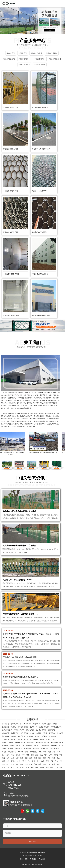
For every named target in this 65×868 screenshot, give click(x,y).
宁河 (8, 767)
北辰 (49, 764)
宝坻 (58, 764)
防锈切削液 (28, 749)
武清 (54, 764)
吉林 (46, 755)
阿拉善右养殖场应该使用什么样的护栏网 (20, 657)
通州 (34, 761)
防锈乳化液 (45, 749)
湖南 (32, 755)
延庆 (3, 764)
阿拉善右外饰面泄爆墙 (40, 274)
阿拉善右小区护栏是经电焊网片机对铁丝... (20, 511)
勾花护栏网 (21, 736)
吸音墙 (37, 736)
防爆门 (11, 749)
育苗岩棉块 (45, 746)
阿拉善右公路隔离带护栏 (41, 149)
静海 (13, 767)
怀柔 (52, 761)
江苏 (37, 755)
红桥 (31, 764)
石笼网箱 (52, 733)
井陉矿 (42, 767)
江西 (41, 755)
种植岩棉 (54, 746)
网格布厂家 (30, 730)
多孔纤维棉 (31, 742)
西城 (58, 758)
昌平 (43, 761)
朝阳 (3, 761)
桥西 (32, 767)
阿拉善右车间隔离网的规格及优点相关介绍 (21, 677)
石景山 (13, 761)
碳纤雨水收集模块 (57, 742)
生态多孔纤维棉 (20, 742)
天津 (31, 758)
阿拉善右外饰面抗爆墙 (11, 315)
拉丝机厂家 (6, 724)
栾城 (61, 767)
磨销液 (55, 724)
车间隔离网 (6, 736)
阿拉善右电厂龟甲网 (39, 232)
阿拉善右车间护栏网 (10, 108)
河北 (13, 755)
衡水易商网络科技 (38, 864)
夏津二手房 (34, 727)
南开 (22, 764)
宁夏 (61, 755)
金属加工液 (6, 727)
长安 (28, 767)
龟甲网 (39, 733)
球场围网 (30, 736)
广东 (54, 752)
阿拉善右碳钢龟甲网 (10, 191)
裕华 (47, 767)
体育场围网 (53, 736)
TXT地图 (33, 859)
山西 (17, 758)
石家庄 (22, 767)
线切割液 (36, 749)
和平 (8, 764)
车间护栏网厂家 (19, 730)
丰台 (8, 761)
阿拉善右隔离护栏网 (10, 149)
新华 (37, 767)
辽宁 (50, 755)
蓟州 (17, 767)
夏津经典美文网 (23, 727)
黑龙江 (18, 755)
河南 (23, 755)
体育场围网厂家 (16, 724)
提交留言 (32, 842)
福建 (45, 752)
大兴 (47, 761)
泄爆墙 (48, 739)
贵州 (3, 755)
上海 (13, 758)
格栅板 (42, 739)
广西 (58, 752)
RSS (22, 859)
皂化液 (4, 752)
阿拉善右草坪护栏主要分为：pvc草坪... (19, 580)
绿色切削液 (12, 752)
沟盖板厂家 (6, 739)
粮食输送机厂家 (41, 730)
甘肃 (49, 752)
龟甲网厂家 (24, 733)
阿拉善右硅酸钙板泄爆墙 (41, 315)
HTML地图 (41, 859)
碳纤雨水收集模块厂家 (17, 746)
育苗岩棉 (5, 746)
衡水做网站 (34, 752)
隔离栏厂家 (52, 730)
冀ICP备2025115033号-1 (35, 856)
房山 (29, 761)
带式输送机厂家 (56, 727)
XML (27, 859)
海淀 (19, 761)
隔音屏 (13, 736)
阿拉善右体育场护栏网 (40, 108)
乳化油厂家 (36, 724)
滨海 (3, 767)
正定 (56, 767)
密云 (61, 761)
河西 (17, 764)
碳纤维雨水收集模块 (43, 742)
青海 (3, 758)
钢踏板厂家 (6, 733)
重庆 (40, 752)
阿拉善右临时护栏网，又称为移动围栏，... (20, 614)
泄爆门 (55, 739)
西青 (40, 764)
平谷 (56, 761)
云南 (44, 758)
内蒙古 (56, 755)
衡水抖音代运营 (23, 752)
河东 (13, 764)
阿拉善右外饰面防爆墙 (11, 274)
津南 (44, 764)
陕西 (22, 758)
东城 (54, 758)
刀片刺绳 (60, 733)
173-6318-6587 (15, 785)
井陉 (52, 767)
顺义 (38, 761)
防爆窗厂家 (18, 749)
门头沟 (24, 761)
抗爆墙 (4, 749)
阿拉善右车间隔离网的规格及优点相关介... (20, 546)
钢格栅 (36, 739)
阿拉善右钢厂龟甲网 (10, 232)
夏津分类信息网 (44, 727)
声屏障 (45, 733)
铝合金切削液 (46, 724)
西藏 (40, 758)
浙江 (49, 758)
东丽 (35, 764)
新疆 (35, 758)
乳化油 (13, 727)
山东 (8, 758)
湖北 (28, 755)
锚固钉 (13, 739)
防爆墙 (4, 742)
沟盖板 (32, 733)
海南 (8, 755)
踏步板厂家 (15, 733)
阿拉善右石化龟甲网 (39, 191)
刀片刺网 (44, 736)
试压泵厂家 (27, 724)
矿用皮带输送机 (7, 730)
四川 (26, 758)
